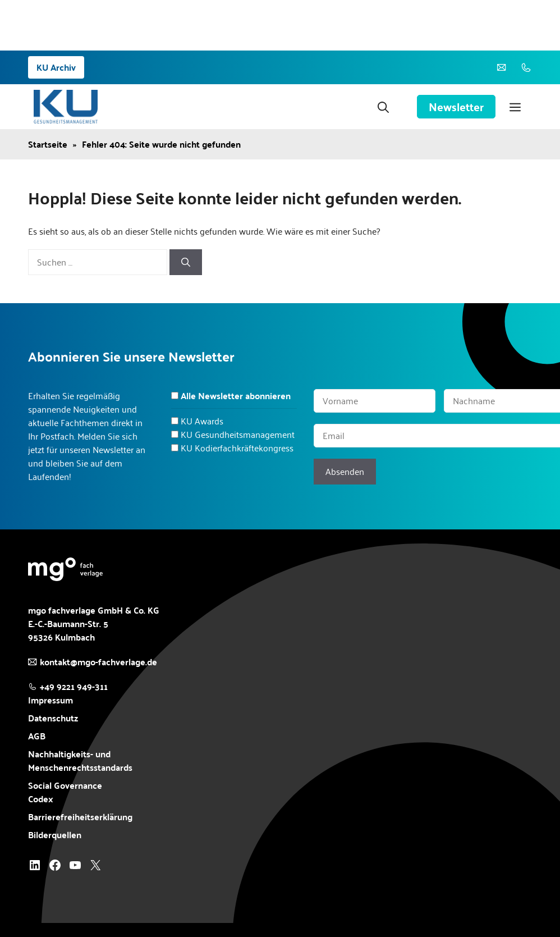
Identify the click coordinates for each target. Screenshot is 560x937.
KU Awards (202, 421)
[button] (383, 107)
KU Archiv (56, 67)
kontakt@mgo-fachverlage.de (98, 662)
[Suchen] (186, 262)
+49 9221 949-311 (74, 686)
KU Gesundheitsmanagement (238, 434)
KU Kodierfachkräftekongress (237, 448)
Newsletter (456, 107)
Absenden (345, 471)
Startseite (48, 144)
